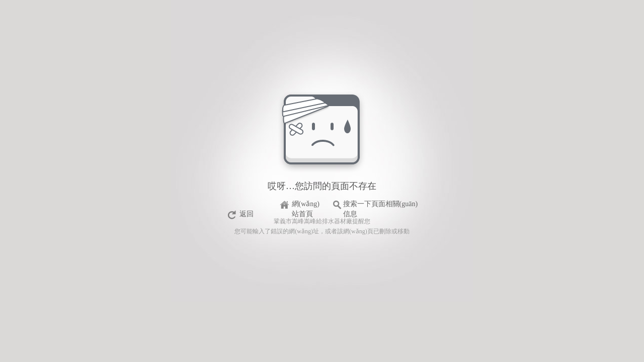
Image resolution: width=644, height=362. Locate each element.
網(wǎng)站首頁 (306, 205)
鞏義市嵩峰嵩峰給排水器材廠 (313, 221)
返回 (247, 214)
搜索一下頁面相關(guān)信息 (381, 205)
